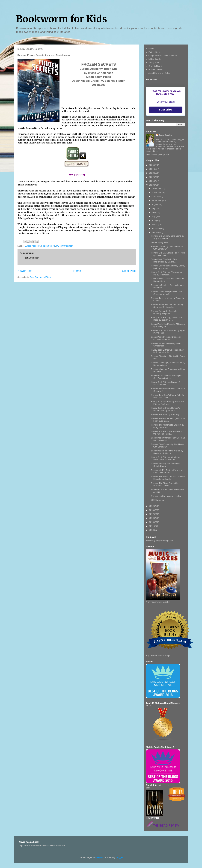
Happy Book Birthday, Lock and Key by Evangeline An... (167, 351)
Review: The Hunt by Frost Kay (165, 414)
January (155, 232)
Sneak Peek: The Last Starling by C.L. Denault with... (166, 377)
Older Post (129, 271)
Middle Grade (155, 59)
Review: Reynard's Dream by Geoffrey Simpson (164, 312)
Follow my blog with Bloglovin (159, 541)
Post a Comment (31, 258)
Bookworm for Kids (61, 19)
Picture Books (155, 52)
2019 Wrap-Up (158, 500)
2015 (152, 522)
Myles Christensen (65, 246)
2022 (152, 177)
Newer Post (25, 271)
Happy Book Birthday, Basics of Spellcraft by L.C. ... (165, 383)
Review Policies (156, 70)
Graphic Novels (156, 66)
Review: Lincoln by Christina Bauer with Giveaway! (167, 248)
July (154, 208)
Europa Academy (32, 246)
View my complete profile (157, 154)
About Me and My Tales (159, 73)
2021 (152, 181)
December (157, 188)
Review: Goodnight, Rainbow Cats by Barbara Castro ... (168, 364)
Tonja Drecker (166, 135)
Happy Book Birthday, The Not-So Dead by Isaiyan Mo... (166, 319)
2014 (152, 526)
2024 (152, 169)
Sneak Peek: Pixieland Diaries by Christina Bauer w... (166, 338)
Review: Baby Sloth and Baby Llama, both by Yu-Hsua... (168, 267)
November (157, 192)
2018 (152, 510)
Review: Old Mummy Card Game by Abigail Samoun (167, 237)
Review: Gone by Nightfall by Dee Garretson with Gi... (166, 293)
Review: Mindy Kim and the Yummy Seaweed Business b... (167, 306)
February (156, 228)
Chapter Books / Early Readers (163, 56)
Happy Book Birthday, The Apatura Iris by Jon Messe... (167, 273)
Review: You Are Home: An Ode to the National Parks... (167, 433)
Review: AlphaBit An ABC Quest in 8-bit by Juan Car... (168, 420)
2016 (152, 518)
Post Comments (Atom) (41, 277)
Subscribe (166, 110)
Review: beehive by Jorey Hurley (166, 496)
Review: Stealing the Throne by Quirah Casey (165, 465)
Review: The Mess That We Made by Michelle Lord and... (168, 478)
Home (77, 271)
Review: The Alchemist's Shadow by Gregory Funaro (167, 426)
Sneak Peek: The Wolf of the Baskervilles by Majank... (164, 261)
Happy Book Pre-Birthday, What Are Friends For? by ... (167, 403)
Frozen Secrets (48, 246)
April (154, 220)
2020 (152, 185)
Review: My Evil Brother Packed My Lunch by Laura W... (167, 471)
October (155, 196)
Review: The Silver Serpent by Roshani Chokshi (165, 484)
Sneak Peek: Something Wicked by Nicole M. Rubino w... (167, 452)
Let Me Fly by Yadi (159, 242)
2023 (152, 173)
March (155, 224)
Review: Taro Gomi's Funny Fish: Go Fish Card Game (168, 396)
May (154, 216)
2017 (152, 514)
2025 (152, 165)
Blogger (119, 857)
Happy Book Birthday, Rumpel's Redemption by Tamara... (165, 409)
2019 (152, 506)
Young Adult (154, 63)
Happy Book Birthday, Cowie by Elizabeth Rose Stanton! (165, 458)
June (154, 212)
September (157, 200)
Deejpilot (100, 857)
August (155, 204)
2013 (152, 530)
